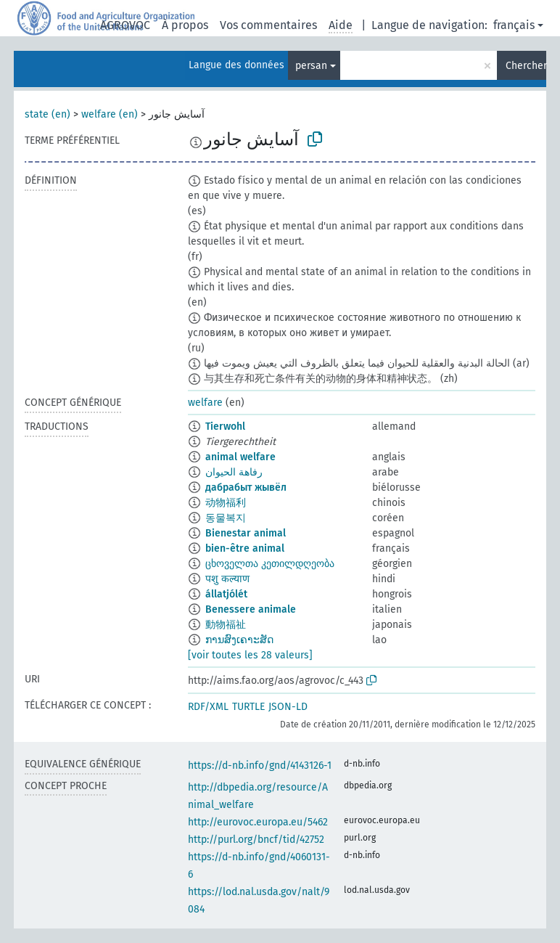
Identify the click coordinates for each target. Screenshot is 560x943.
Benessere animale (251, 609)
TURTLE (248, 707)
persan (311, 66)
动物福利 (226, 503)
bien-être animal (245, 548)
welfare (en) (110, 114)
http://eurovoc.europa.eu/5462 (258, 822)
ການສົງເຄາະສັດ (239, 640)
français (514, 25)
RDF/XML (208, 707)
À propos (185, 25)
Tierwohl (225, 426)
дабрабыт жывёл (246, 487)
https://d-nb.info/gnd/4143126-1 (260, 766)
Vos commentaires (268, 25)
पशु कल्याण (227, 579)
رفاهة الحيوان (234, 472)
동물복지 (226, 518)
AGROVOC (125, 25)
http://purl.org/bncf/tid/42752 (256, 840)
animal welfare (240, 457)
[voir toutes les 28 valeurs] (250, 655)
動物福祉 (226, 625)
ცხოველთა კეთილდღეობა (270, 564)
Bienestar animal (246, 533)
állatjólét (226, 594)
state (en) (48, 114)
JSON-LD (288, 707)
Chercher (526, 66)
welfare (205, 403)
